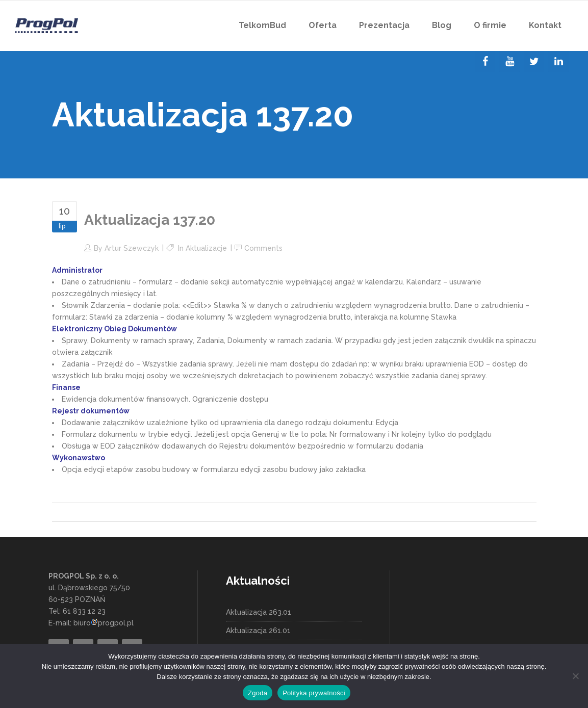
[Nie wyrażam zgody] (575, 676)
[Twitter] (534, 62)
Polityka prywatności (314, 693)
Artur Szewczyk (132, 248)
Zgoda (258, 693)
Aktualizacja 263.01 (259, 612)
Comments (263, 248)
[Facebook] (485, 62)
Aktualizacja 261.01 (258, 631)
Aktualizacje (206, 248)
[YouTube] (509, 62)
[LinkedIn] (558, 62)
